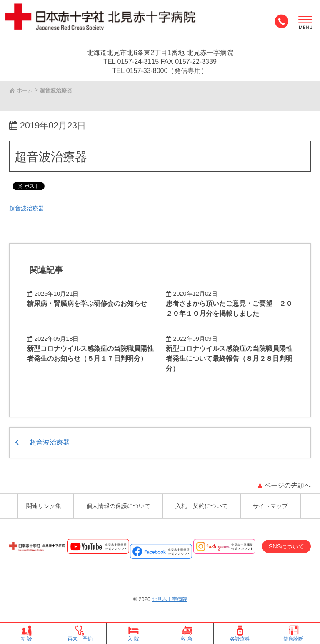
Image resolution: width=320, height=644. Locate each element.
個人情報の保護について (116, 502)
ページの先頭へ (287, 479)
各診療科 (240, 634)
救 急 (187, 634)
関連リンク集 (38, 502)
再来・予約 (80, 634)
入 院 (133, 634)
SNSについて (283, 545)
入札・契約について (205, 502)
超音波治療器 (55, 159)
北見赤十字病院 (169, 598)
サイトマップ (276, 502)
